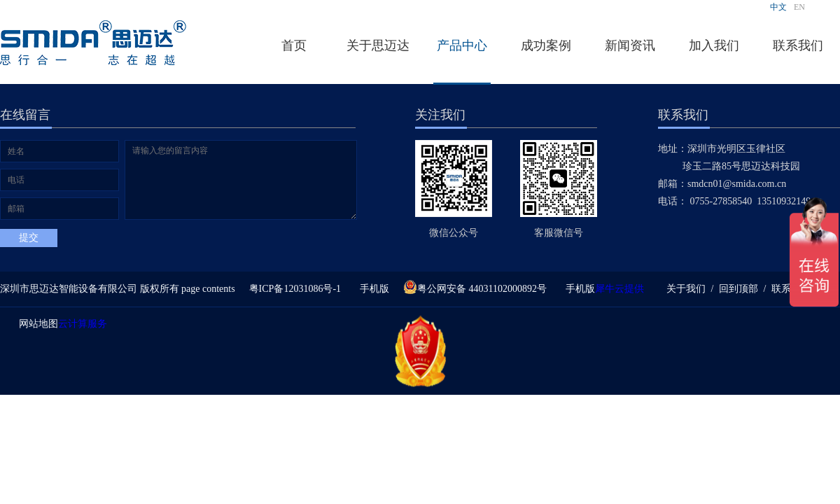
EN (799, 7)
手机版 (372, 289)
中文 (778, 7)
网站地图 (36, 324)
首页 (294, 45)
